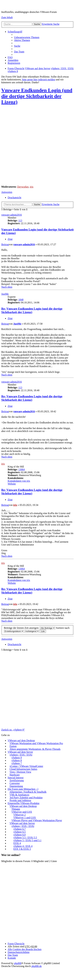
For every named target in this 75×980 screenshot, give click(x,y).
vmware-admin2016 (12, 215)
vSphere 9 (17, 758)
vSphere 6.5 (19, 832)
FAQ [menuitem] (10, 57)
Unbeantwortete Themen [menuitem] (27, 37)
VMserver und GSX (22, 812)
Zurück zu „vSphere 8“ (13, 730)
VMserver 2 (20, 815)
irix (32, 187)
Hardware (15, 775)
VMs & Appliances (19, 795)
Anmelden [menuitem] (13, 60)
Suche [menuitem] (17, 46)
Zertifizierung (17, 780)
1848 (21, 300)
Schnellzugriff (15, 32)
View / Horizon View (20, 772)
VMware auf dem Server (20, 752)
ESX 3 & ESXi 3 (22, 849)
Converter (15, 783)
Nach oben (7, 287)
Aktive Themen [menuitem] (22, 40)
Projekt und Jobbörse (20, 800)
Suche (37, 24)
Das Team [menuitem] (19, 52)
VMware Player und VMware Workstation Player (37, 820)
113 (20, 220)
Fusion (13, 746)
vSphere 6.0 (19, 835)
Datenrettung (16, 786)
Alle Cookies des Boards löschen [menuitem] (25, 949)
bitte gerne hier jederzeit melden (39, 80)
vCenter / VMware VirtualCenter (26, 766)
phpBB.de (37, 966)
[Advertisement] (37, 146)
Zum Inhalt (7, 17)
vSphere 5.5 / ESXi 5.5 (25, 838)
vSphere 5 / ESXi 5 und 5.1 (27, 840)
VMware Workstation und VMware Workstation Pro (36, 743)
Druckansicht (14, 198)
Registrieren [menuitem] (14, 63)
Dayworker (23, 187)
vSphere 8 (17, 760)
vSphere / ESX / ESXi (21, 755)
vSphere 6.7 (19, 829)
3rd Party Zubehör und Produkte (26, 798)
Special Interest (16, 778)
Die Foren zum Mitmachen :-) (23, 789)
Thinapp (16, 809)
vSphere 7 (17, 763)
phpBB (18, 963)
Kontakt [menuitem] (12, 958)
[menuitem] (19, 952)
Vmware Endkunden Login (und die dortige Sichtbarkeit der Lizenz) (37, 96)
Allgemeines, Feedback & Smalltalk (28, 792)
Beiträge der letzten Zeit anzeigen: (30, 628)
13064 (22, 469)
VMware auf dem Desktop (21, 740)
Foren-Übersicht (16, 944)
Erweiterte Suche (51, 24)
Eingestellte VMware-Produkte (24, 803)
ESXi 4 (17, 843)
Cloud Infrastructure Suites (23, 769)
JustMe (5, 294)
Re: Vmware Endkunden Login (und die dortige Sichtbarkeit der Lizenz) (32, 310)
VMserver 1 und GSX (25, 818)
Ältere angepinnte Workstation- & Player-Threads (35, 749)
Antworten (7, 192)
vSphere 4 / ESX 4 (23, 846)
